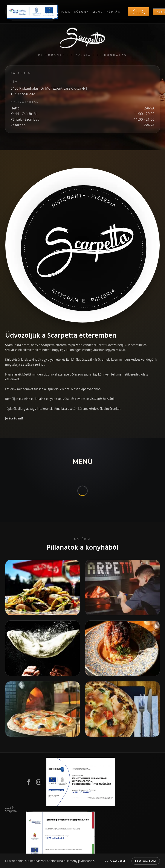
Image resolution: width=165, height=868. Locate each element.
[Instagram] (39, 782)
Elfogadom (115, 861)
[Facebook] (28, 782)
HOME (65, 12)
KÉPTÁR (113, 12)
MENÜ (98, 12)
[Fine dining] (122, 648)
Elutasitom (146, 861)
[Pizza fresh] (43, 709)
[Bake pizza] (122, 587)
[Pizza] (122, 709)
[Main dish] (43, 587)
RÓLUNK (81, 12)
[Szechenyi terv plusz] (32, 12)
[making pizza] (43, 648)
